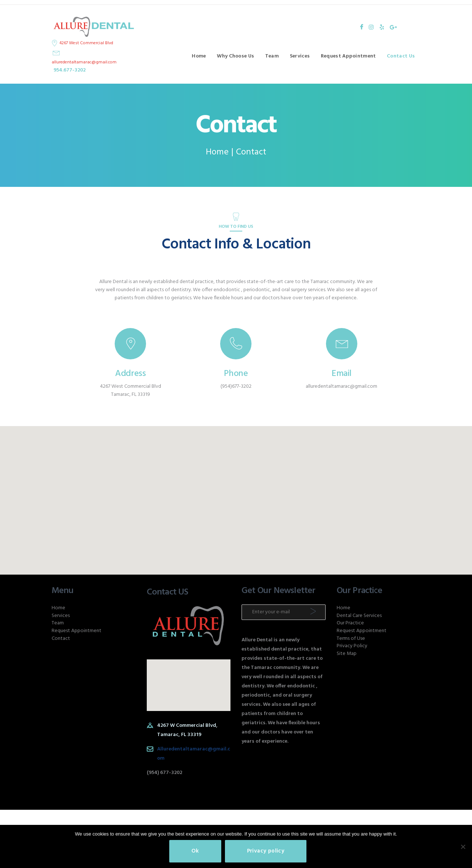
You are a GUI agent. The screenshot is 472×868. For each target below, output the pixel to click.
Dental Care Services (359, 616)
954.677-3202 (70, 70)
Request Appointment (77, 631)
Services (61, 616)
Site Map (347, 654)
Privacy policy (266, 851)
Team (58, 623)
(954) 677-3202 (164, 773)
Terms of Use (351, 639)
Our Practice (350, 623)
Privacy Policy (352, 646)
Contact (61, 639)
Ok (195, 851)
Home (217, 152)
